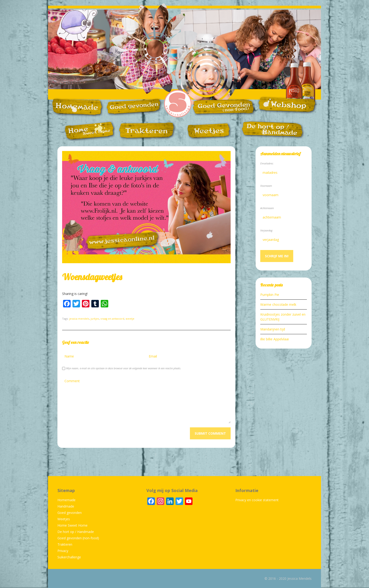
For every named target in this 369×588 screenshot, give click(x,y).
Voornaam (266, 186)
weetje (130, 319)
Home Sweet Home (72, 525)
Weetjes (64, 519)
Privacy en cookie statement (257, 500)
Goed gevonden (70, 513)
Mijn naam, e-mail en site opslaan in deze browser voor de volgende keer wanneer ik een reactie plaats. (124, 368)
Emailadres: (267, 163)
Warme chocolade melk (278, 304)
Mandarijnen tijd (273, 329)
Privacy (63, 551)
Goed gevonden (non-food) (78, 538)
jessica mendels (79, 319)
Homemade (66, 500)
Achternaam (267, 208)
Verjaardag (266, 230)
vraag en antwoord (112, 319)
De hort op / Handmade (76, 532)
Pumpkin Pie (270, 295)
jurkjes (95, 319)
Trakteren (65, 544)
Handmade (66, 506)
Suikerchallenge (69, 557)
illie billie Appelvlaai (275, 339)
